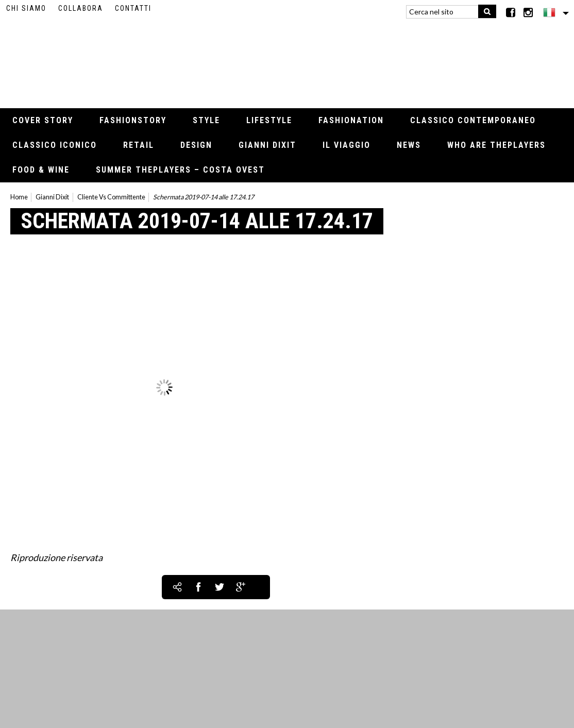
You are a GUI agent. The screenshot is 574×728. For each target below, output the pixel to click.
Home (19, 197)
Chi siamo (26, 8)
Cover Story (43, 120)
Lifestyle (269, 120)
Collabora (81, 8)
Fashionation (351, 120)
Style (206, 120)
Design (196, 145)
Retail (139, 145)
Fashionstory (133, 120)
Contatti (133, 8)
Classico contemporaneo (473, 120)
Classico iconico (55, 145)
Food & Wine (41, 170)
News (409, 145)
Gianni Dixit (267, 145)
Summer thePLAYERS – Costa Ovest (180, 170)
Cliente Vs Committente (111, 197)
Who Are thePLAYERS (496, 145)
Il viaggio (347, 145)
